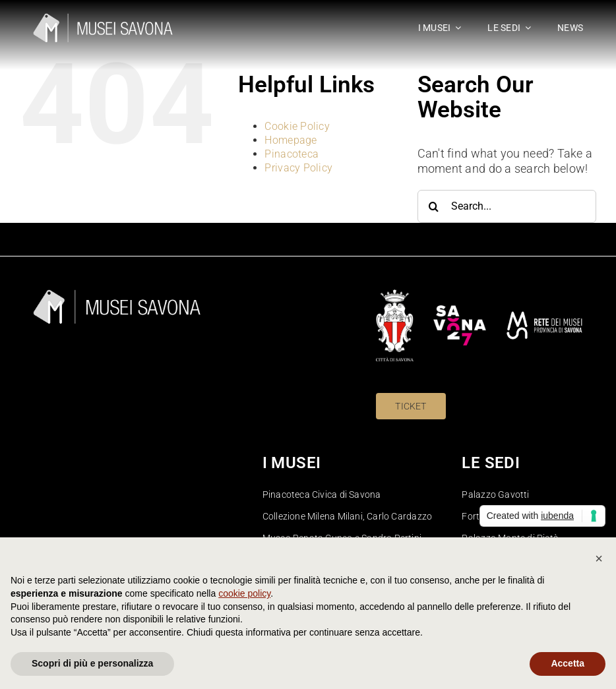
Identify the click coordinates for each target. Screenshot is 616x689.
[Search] (434, 206)
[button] (599, 558)
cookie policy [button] (244, 593)
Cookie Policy (297, 126)
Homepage (291, 140)
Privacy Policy (298, 168)
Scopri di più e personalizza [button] (92, 663)
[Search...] (507, 206)
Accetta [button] (568, 663)
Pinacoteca (292, 154)
